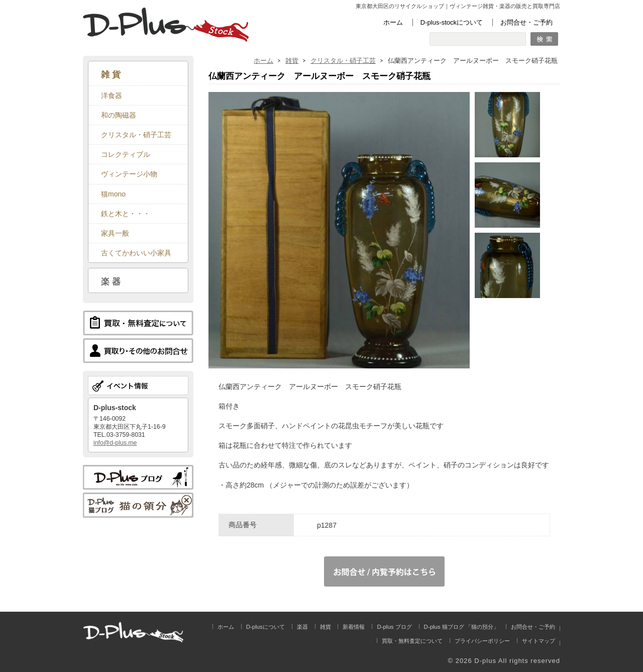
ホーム (393, 22)
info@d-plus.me (115, 443)
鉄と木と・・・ (126, 214)
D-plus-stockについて (452, 22)
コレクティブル (126, 154)
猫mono (113, 194)
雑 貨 (111, 74)
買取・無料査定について (412, 641)
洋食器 (112, 95)
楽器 (302, 627)
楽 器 (111, 281)
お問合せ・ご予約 (526, 22)
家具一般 (115, 233)
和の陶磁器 (119, 115)
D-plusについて (265, 627)
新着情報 (354, 627)
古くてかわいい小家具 (136, 253)
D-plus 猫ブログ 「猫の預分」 (462, 627)
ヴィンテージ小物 (129, 174)
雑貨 (292, 61)
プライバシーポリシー (482, 641)
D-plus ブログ (394, 627)
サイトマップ (539, 641)
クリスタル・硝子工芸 (343, 61)
